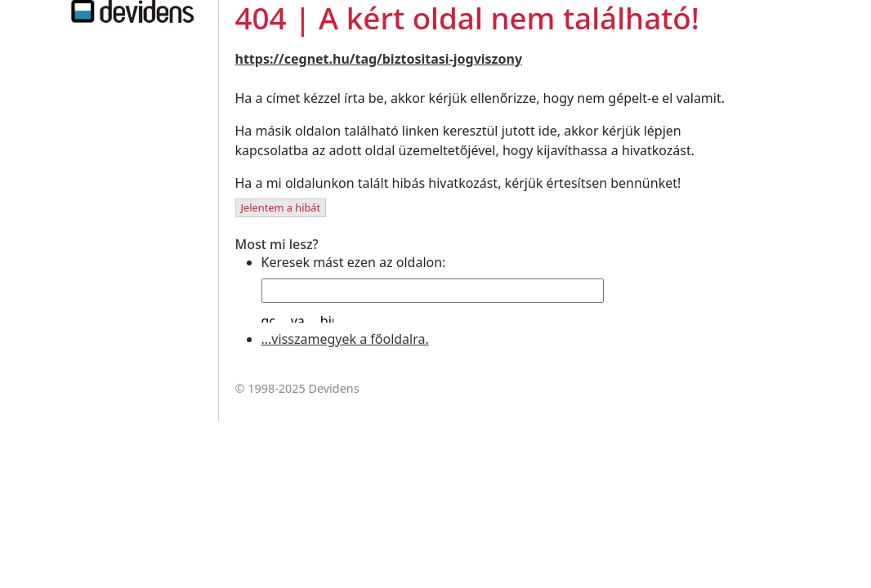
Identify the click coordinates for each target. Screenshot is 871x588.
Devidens (333, 388)
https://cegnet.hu (293, 59)
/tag (363, 59)
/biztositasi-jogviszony (449, 59)
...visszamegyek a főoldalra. (345, 339)
